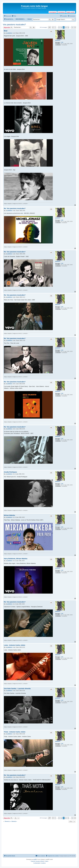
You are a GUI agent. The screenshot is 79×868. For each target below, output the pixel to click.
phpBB (35, 859)
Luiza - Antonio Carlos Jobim (15, 645)
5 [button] (59, 27)
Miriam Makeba (9, 515)
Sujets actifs (71, 12)
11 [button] (72, 27)
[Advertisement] (39, 839)
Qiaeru (47, 861)
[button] (49, 27)
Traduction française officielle (37, 861)
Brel (6, 31)
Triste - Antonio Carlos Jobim (15, 732)
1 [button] (55, 27)
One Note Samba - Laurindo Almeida (17, 689)
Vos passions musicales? (14, 25)
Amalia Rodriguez (10, 472)
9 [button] (68, 27)
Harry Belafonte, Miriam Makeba (16, 559)
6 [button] (61, 27)
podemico (58, 40)
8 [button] (66, 27)
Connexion (61, 12)
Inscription (53, 12)
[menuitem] (14, 16)
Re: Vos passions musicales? (15, 208)
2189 (62, 42)
